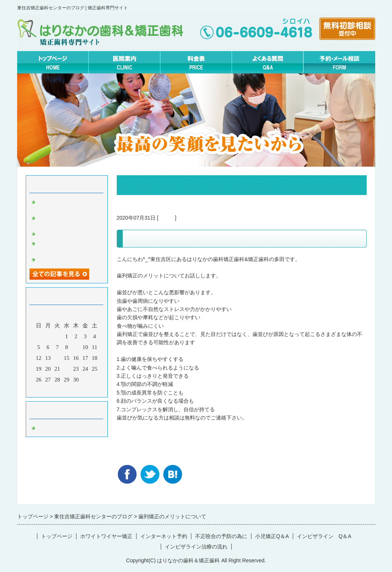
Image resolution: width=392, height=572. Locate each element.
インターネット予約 (164, 536)
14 (57, 358)
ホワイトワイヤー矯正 (106, 536)
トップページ (57, 536)
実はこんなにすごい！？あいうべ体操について (70, 205)
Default (167, 218)
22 (67, 369)
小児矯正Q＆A (272, 536)
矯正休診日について (62, 259)
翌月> (81, 390)
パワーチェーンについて (68, 233)
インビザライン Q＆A (324, 536)
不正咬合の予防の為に (221, 536)
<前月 (52, 390)
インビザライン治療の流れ (196, 547)
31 (85, 380)
